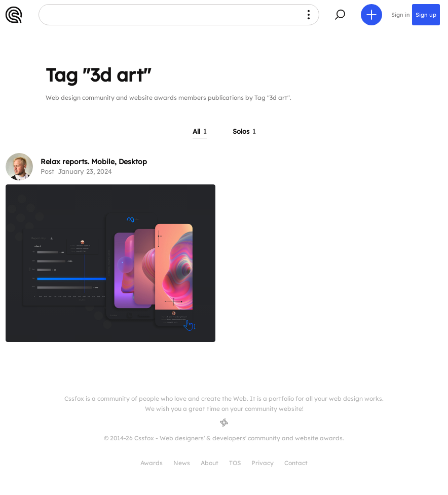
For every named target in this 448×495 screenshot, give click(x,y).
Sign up (426, 15)
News (182, 463)
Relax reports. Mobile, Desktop (94, 162)
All (200, 131)
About (210, 463)
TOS (235, 463)
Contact (296, 463)
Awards (152, 463)
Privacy (263, 463)
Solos (244, 131)
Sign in (401, 15)
